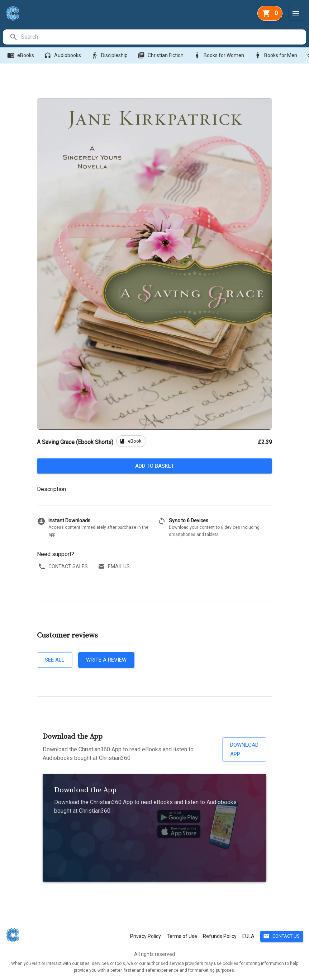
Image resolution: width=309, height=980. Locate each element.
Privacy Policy (146, 936)
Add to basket (154, 466)
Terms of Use (182, 936)
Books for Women (220, 55)
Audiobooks (63, 55)
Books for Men (276, 55)
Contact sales (64, 567)
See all (55, 660)
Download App (244, 750)
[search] (163, 37)
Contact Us (282, 936)
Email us (115, 567)
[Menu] (296, 13)
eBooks (21, 55)
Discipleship (110, 55)
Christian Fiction (161, 55)
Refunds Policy (220, 936)
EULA (248, 936)
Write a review (106, 660)
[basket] (270, 13)
